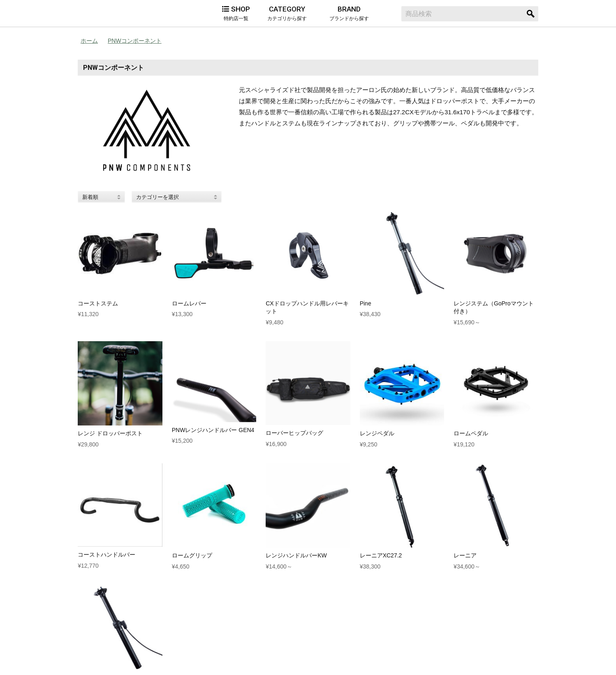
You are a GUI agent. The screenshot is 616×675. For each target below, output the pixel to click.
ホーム (89, 41)
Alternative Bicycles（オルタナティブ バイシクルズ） (119, 13)
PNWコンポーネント (135, 41)
